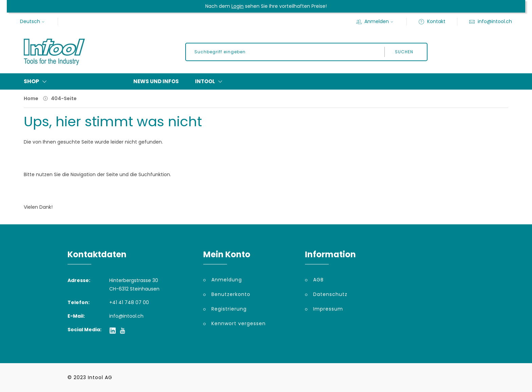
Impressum (328, 309)
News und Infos (156, 81)
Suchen (404, 52)
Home (31, 98)
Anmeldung (227, 280)
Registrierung (229, 309)
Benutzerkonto (231, 294)
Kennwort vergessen (239, 323)
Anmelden (376, 21)
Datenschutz (330, 294)
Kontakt (432, 21)
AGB (318, 280)
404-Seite (64, 98)
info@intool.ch (490, 21)
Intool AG (100, 377)
